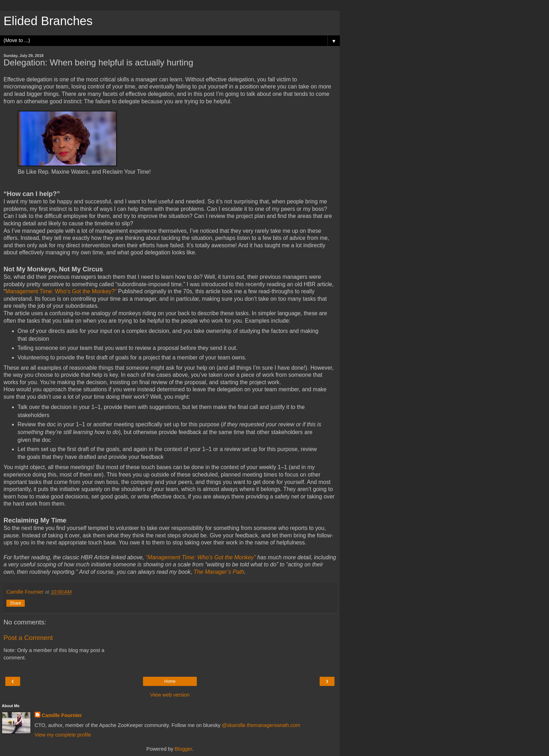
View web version (170, 695)
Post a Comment (28, 638)
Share (16, 603)
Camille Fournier (62, 715)
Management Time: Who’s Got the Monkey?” (61, 291)
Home (170, 681)
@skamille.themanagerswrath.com (261, 725)
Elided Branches (48, 21)
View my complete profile (63, 735)
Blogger (184, 749)
